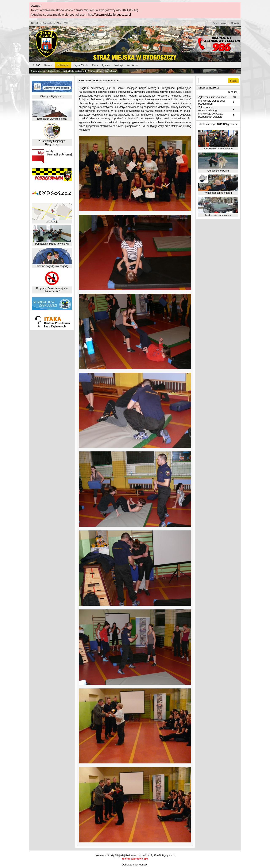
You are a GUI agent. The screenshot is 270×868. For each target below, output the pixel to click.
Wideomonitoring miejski (218, 193)
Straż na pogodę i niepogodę (52, 266)
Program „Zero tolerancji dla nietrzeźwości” (52, 290)
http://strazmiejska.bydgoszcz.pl (109, 15)
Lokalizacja (52, 222)
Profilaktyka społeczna (74, 71)
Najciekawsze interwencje (218, 149)
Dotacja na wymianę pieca (52, 119)
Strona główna (220, 23)
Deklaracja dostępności (135, 865)
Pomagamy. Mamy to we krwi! (52, 244)
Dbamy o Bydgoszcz (52, 97)
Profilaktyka (63, 65)
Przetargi (118, 65)
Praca (95, 65)
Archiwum (133, 65)
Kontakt (235, 23)
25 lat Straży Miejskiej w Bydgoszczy (52, 143)
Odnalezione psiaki (218, 171)
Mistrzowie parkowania (218, 215)
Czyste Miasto (81, 65)
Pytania (106, 65)
